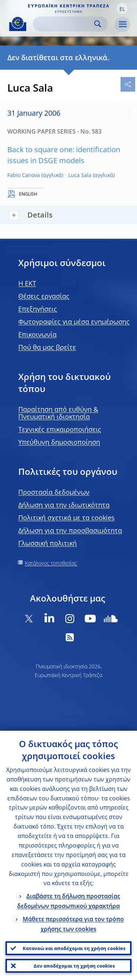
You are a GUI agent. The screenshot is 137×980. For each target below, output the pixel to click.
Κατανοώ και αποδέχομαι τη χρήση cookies (74, 948)
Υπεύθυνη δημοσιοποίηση (59, 442)
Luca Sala (80, 175)
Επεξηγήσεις (38, 309)
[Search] (64, 24)
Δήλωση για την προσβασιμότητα (70, 530)
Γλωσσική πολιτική (47, 543)
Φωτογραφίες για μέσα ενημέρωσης (74, 322)
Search (98, 24)
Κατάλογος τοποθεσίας (51, 563)
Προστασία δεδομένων (54, 492)
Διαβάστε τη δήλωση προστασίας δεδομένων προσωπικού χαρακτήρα (69, 901)
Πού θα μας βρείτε (47, 347)
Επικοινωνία (37, 334)
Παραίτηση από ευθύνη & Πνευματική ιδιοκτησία (58, 413)
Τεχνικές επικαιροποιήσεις (60, 429)
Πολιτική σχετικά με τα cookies (66, 518)
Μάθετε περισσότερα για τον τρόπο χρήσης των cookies (73, 924)
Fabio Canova (24, 175)
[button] (122, 8)
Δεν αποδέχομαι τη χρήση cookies (74, 966)
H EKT (27, 283)
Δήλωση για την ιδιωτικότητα (64, 505)
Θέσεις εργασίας (44, 296)
